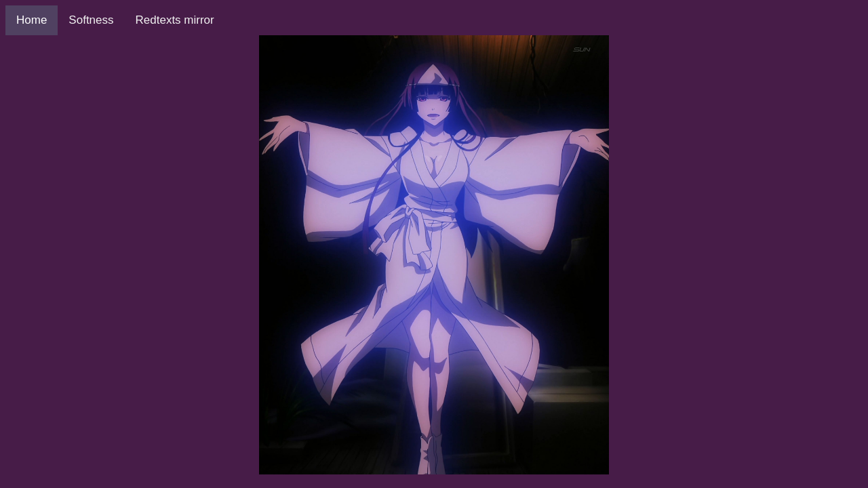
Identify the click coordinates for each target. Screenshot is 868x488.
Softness (91, 20)
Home (32, 20)
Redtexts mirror (175, 20)
